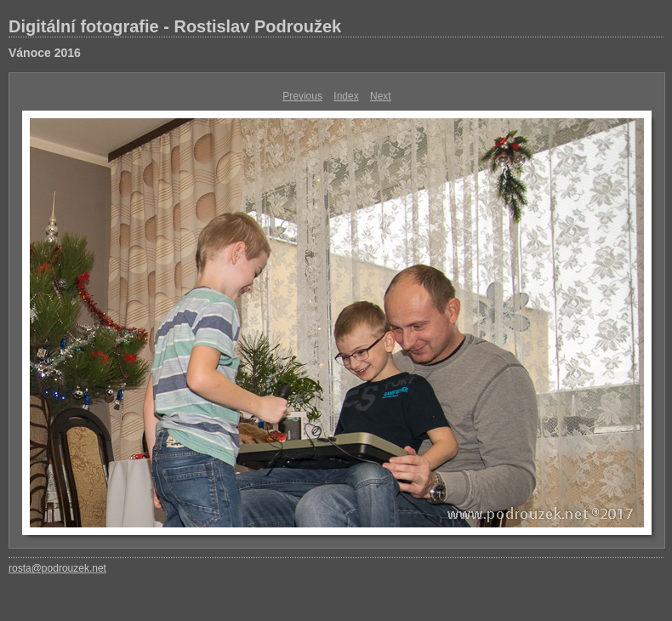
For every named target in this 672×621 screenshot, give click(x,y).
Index (346, 96)
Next (381, 96)
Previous (302, 96)
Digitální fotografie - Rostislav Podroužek (175, 26)
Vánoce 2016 (45, 53)
